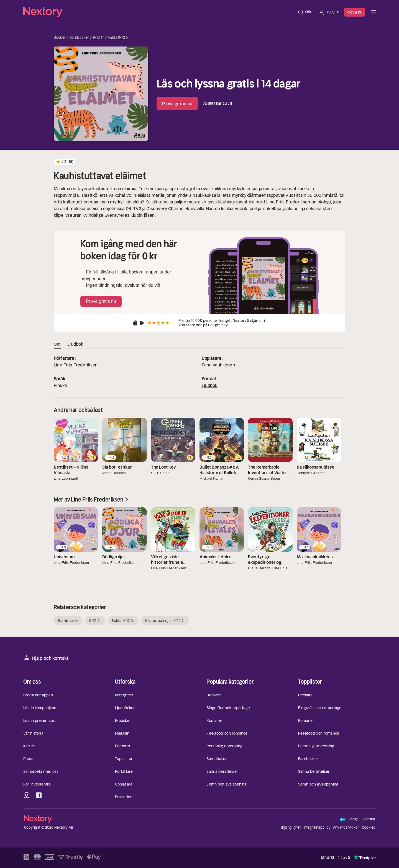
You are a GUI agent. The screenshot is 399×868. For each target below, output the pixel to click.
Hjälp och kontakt (46, 658)
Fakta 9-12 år (118, 38)
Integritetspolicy (317, 827)
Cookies (369, 828)
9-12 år (98, 38)
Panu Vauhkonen (218, 365)
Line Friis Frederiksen (76, 365)
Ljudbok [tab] (75, 344)
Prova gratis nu (177, 104)
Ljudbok (210, 385)
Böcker (60, 38)
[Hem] (159, 12)
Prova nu (355, 12)
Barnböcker (79, 38)
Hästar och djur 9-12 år (165, 621)
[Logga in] (328, 12)
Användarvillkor (346, 827)
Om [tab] (57, 344)
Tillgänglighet (290, 827)
